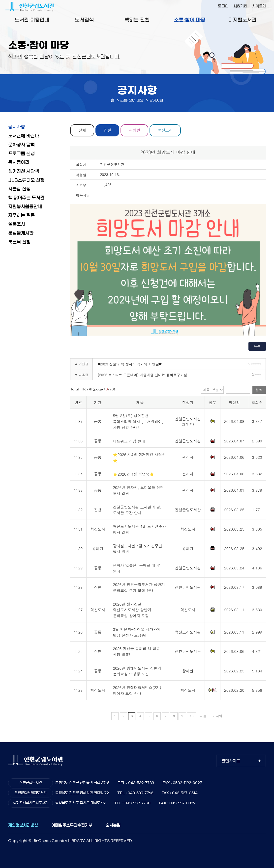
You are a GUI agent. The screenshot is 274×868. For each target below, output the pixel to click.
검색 (259, 390)
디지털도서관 (242, 20)
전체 (83, 130)
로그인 (223, 6)
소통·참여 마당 (190, 20)
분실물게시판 (21, 233)
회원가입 (240, 6)
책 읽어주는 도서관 (26, 198)
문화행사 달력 (21, 145)
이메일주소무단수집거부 (72, 825)
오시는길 (113, 825)
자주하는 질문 (21, 215)
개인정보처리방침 (23, 825)
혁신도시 (168, 130)
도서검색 (84, 20)
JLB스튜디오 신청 (26, 180)
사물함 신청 (19, 189)
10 (192, 716)
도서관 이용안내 (32, 20)
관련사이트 (231, 761)
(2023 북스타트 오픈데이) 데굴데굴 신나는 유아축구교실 (142, 375)
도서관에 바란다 (24, 136)
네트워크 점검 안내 (129, 441)
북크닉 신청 (19, 242)
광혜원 (137, 130)
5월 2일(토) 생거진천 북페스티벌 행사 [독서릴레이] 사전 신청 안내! (138, 422)
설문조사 (17, 224)
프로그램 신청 (21, 154)
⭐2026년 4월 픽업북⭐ (134, 474)
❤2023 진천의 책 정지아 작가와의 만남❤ (129, 364)
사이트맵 (259, 6)
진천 (109, 130)
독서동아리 (19, 162)
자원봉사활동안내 (25, 207)
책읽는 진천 (137, 20)
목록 (257, 346)
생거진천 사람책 (24, 171)
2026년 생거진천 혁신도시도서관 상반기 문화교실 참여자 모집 (132, 610)
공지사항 (17, 127)
